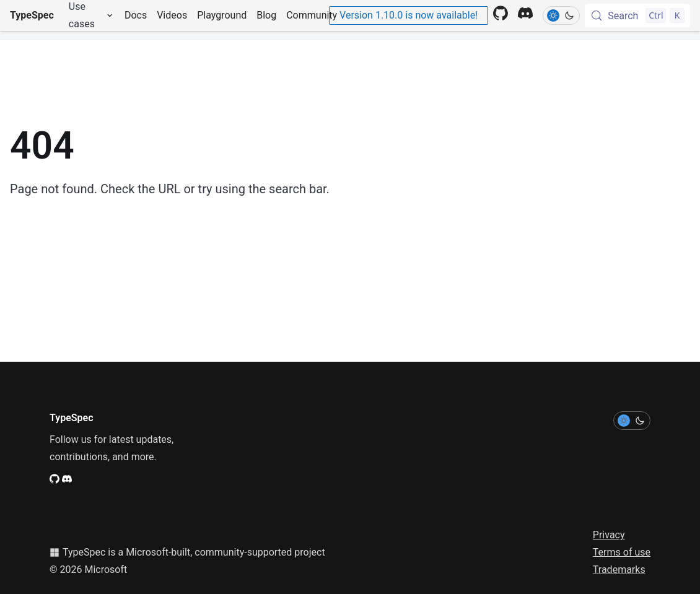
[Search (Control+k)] (637, 15)
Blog (266, 15)
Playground (222, 15)
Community (312, 15)
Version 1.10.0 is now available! (409, 15)
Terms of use (622, 552)
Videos (172, 15)
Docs (136, 15)
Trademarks (619, 570)
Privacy (609, 535)
